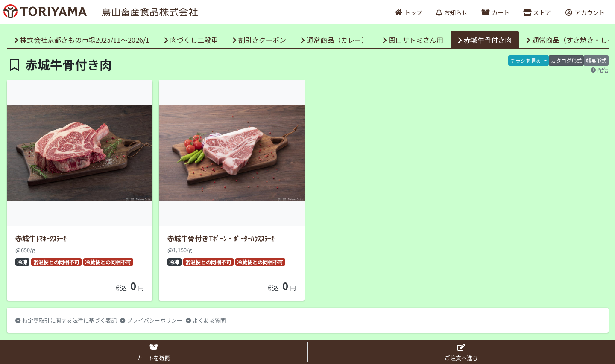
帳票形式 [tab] (596, 60)
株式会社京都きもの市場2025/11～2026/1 (82, 40)
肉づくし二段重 (191, 40)
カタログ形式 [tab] (566, 60)
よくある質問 (206, 320)
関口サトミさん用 (413, 40)
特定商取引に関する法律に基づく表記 (66, 320)
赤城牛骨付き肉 (485, 40)
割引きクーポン (259, 40)
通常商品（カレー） (334, 40)
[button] (537, 12)
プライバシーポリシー (151, 320)
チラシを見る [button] (526, 60)
